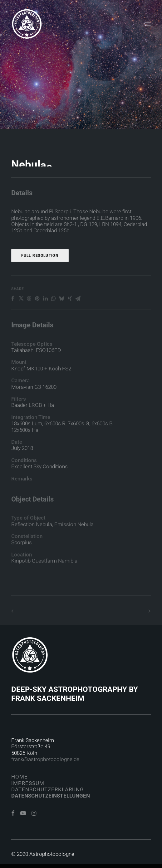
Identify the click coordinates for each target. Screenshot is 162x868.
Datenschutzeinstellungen (51, 796)
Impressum (28, 783)
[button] (148, 24)
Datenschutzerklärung (48, 789)
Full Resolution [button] (40, 275)
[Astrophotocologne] (27, 24)
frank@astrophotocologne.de (45, 759)
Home (20, 777)
